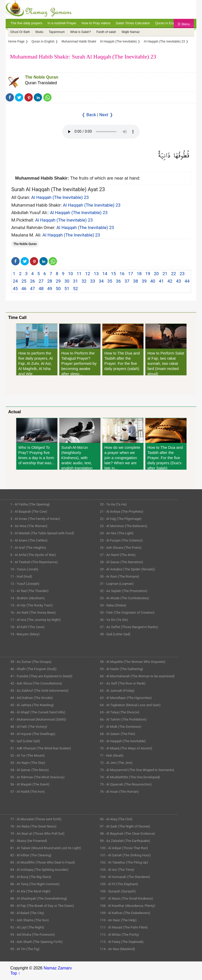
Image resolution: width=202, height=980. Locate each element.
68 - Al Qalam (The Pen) (118, 734)
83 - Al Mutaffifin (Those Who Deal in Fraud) (43, 862)
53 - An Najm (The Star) (28, 763)
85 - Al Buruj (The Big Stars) (31, 877)
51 (67, 289)
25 (24, 281)
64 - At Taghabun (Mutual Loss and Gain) (130, 705)
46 (24, 289)
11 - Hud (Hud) (21, 576)
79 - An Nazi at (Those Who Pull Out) (37, 834)
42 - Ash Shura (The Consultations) (36, 683)
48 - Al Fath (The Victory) (29, 727)
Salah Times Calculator (133, 23)
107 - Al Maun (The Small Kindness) (127, 898)
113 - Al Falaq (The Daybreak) (122, 942)
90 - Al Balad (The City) (27, 913)
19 (148, 274)
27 (41, 281)
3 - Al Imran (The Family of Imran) (35, 519)
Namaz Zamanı (58, 968)
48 (41, 289)
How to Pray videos (96, 23)
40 (153, 281)
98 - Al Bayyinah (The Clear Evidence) (128, 834)
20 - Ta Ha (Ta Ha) (113, 504)
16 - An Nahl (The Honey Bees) (33, 612)
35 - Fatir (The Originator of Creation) (127, 612)
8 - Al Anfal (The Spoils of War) (33, 555)
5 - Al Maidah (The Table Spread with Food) (42, 533)
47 (33, 289)
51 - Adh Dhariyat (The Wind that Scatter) (41, 748)
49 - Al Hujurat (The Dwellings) (33, 734)
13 (96, 274)
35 (110, 281)
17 (131, 274)
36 (118, 281)
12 (88, 274)
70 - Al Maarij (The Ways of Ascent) (126, 748)
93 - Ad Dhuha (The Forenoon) (33, 935)
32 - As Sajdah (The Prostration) (124, 591)
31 (75, 281)
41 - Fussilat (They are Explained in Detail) (41, 676)
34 (101, 281)
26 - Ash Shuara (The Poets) (121, 548)
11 (79, 274)
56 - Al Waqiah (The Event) (30, 784)
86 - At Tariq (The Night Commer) (35, 884)
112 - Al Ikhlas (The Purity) (120, 935)
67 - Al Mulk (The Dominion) (121, 727)
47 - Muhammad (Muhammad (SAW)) (38, 719)
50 (58, 289)
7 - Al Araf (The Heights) (28, 548)
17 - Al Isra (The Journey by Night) (36, 620)
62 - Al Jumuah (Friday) (117, 691)
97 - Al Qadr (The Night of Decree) (125, 826)
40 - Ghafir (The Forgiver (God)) (33, 669)
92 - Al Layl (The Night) (27, 927)
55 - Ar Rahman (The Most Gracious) (37, 777)
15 (113, 274)
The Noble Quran (42, 77)
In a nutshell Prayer (62, 23)
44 (187, 281)
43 (178, 281)
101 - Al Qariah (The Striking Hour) (125, 855)
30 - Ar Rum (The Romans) (120, 576)
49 (50, 289)
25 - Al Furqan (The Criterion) (121, 540)
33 (93, 281)
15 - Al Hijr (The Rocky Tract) (31, 605)
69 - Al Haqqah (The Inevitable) (123, 741)
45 (15, 289)
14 (105, 274)
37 (127, 281)
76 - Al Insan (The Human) (119, 792)
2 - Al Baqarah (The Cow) (29, 512)
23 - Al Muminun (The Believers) (124, 526)
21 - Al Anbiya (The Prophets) (122, 512)
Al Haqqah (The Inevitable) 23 (60, 197)
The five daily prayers (27, 23)
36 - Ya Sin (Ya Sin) (114, 620)
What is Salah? (81, 32)
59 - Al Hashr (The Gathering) (122, 669)
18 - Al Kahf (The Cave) (27, 627)
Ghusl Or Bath (20, 32)
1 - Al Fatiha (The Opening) (30, 504)
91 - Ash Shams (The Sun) (30, 920)
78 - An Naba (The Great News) (33, 826)
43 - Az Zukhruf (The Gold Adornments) (39, 691)
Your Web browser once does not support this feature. (101, 132)
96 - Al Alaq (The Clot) (116, 819)
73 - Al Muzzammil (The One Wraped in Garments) (137, 770)
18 (139, 274)
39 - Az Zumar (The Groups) (31, 662)
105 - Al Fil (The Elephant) (119, 884)
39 (144, 281)
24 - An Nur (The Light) (117, 533)
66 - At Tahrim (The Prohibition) (123, 719)
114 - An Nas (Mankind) (117, 949)
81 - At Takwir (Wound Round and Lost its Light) (46, 848)
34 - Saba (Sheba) (113, 605)
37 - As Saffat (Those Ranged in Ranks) (129, 627)
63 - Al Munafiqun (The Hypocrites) (126, 698)
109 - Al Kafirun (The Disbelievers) (125, 913)
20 (156, 274)
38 (136, 281)
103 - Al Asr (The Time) (117, 870)
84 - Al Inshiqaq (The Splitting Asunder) (39, 870)
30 (67, 281)
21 (165, 274)
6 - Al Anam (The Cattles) (29, 540)
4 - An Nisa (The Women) (29, 526)
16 (122, 274)
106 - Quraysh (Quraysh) (118, 891)
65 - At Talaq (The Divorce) (120, 712)
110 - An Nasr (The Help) (118, 920)
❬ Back (89, 115)
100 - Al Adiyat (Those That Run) (124, 848)
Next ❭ (106, 115)
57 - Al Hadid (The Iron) (27, 792)
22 (174, 274)
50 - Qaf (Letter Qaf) (25, 741)
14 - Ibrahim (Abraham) (27, 598)
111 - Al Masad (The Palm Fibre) (124, 927)
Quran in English (167, 23)
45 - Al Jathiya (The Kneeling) (32, 705)
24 (15, 281)
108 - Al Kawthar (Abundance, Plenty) (128, 906)
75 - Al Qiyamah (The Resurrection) (126, 784)
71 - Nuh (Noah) (112, 755)
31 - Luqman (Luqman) (117, 584)
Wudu (39, 32)
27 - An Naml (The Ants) (118, 555)
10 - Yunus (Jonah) (24, 569)
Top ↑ (15, 973)
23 (182, 274)
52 (75, 289)
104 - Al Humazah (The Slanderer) (125, 877)
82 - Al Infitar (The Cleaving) (31, 855)
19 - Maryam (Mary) (25, 634)
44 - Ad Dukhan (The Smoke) (32, 698)
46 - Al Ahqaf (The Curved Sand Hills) (38, 712)
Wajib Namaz (131, 32)
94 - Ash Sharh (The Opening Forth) (36, 942)
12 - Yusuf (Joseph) (25, 584)
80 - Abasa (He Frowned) (29, 841)
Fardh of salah (106, 32)
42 (170, 281)
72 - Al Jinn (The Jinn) (116, 763)
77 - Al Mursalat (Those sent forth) (36, 819)
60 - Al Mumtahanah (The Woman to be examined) (137, 676)
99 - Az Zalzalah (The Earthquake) (125, 841)
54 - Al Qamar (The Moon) (30, 770)
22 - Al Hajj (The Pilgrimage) (121, 519)
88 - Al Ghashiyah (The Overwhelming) (39, 898)
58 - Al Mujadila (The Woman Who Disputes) (133, 662)
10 (70, 274)
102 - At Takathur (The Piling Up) (124, 862)
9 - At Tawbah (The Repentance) (34, 562)
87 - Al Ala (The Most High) (30, 891)
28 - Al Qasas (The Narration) (121, 562)
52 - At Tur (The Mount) (28, 755)
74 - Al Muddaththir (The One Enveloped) (130, 777)
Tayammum (57, 32)
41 (161, 281)
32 (84, 281)
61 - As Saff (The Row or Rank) (123, 683)
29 (58, 281)
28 (50, 281)
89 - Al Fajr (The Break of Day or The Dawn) (42, 906)
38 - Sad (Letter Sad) (115, 634)
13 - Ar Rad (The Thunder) (29, 591)
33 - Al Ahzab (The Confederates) (125, 598)
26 (33, 281)
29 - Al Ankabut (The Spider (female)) (128, 569)
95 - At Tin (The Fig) (25, 949)
